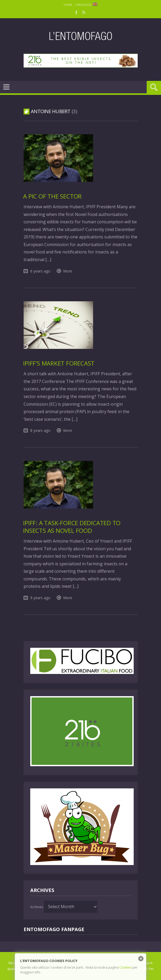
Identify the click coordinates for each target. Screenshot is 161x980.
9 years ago (40, 598)
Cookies (125, 967)
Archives (37, 907)
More (68, 271)
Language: (86, 5)
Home (68, 5)
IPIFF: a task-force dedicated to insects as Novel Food (72, 527)
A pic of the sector (52, 196)
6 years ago (40, 271)
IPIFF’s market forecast (59, 363)
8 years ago (40, 430)
